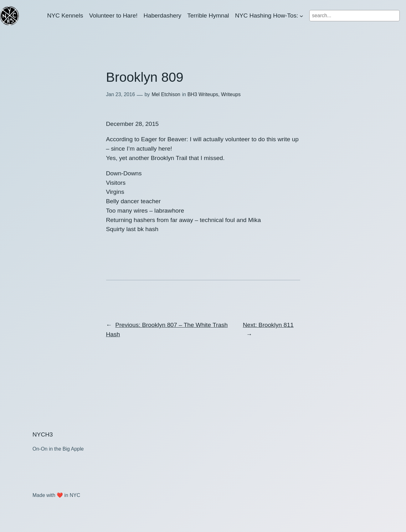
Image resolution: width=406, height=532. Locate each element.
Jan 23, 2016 (121, 94)
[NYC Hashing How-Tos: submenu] (301, 16)
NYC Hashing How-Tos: (267, 15)
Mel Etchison (166, 94)
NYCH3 (43, 434)
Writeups (231, 94)
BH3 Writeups (203, 94)
